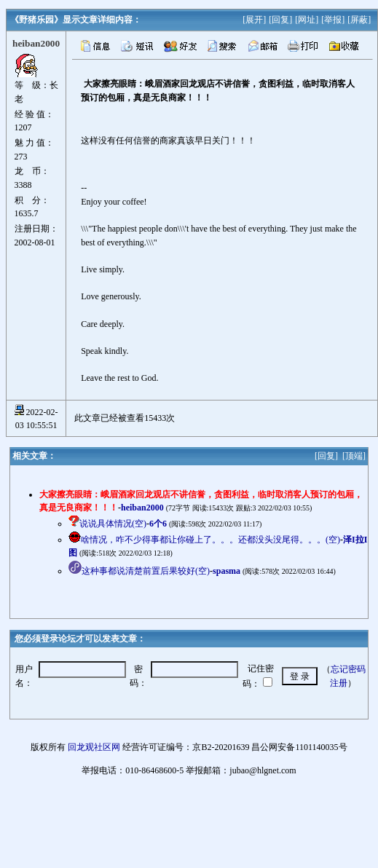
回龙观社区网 (94, 747)
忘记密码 (348, 669)
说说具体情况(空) (113, 524)
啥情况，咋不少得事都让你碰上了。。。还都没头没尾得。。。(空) (210, 540)
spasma (227, 571)
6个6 (158, 524)
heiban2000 (142, 508)
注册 (339, 683)
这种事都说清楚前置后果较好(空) (146, 571)
